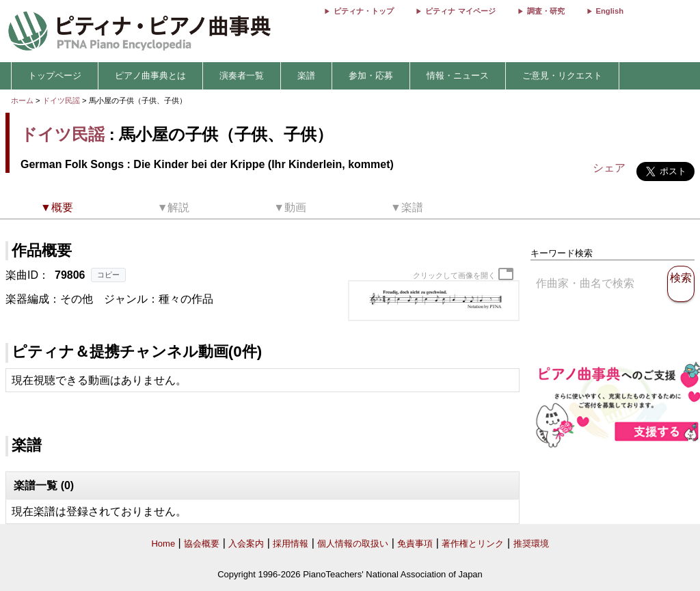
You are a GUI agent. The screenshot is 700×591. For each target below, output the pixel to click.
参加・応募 (371, 75)
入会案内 (246, 544)
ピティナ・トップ (364, 11)
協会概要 (202, 544)
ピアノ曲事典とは (150, 75)
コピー (108, 275)
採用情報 (291, 544)
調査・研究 (546, 11)
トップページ (55, 75)
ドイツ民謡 (61, 100)
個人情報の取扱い (353, 544)
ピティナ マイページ (460, 11)
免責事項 (415, 544)
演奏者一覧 (242, 75)
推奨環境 (531, 544)
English (610, 11)
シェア (609, 168)
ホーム (22, 100)
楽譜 (306, 75)
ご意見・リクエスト (562, 75)
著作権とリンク (473, 544)
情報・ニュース (458, 75)
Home (163, 544)
